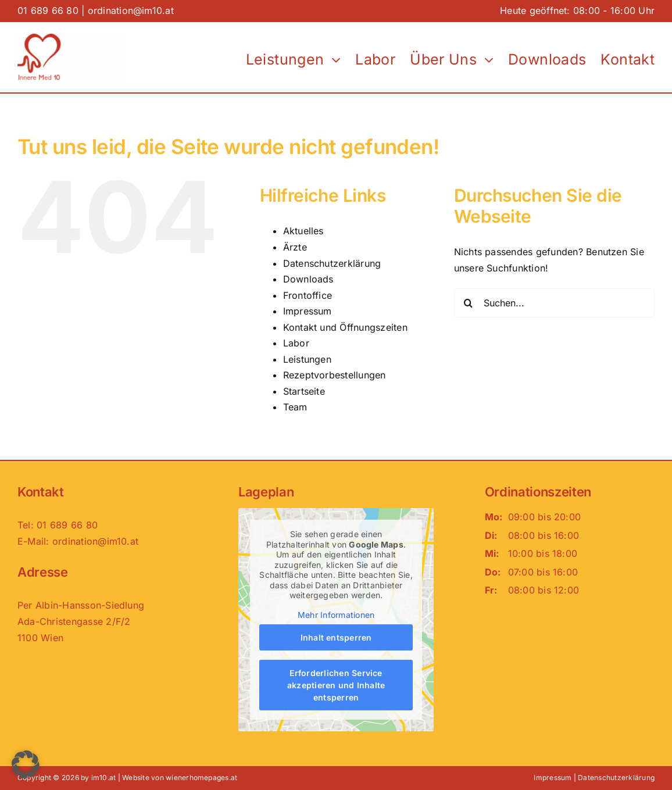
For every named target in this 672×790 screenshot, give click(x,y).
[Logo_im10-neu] (71, 38)
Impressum (308, 311)
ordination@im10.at (131, 10)
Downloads (308, 279)
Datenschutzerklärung (332, 263)
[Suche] (469, 303)
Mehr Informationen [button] (336, 615)
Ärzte (295, 247)
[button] (26, 764)
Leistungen (307, 359)
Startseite (304, 391)
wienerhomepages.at (201, 778)
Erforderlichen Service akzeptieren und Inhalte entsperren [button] (336, 685)
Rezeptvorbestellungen (335, 375)
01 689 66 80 (48, 10)
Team (295, 407)
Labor (296, 343)
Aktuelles (303, 231)
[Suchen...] (554, 303)
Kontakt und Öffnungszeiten (345, 327)
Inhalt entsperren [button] (336, 637)
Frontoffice (308, 295)
